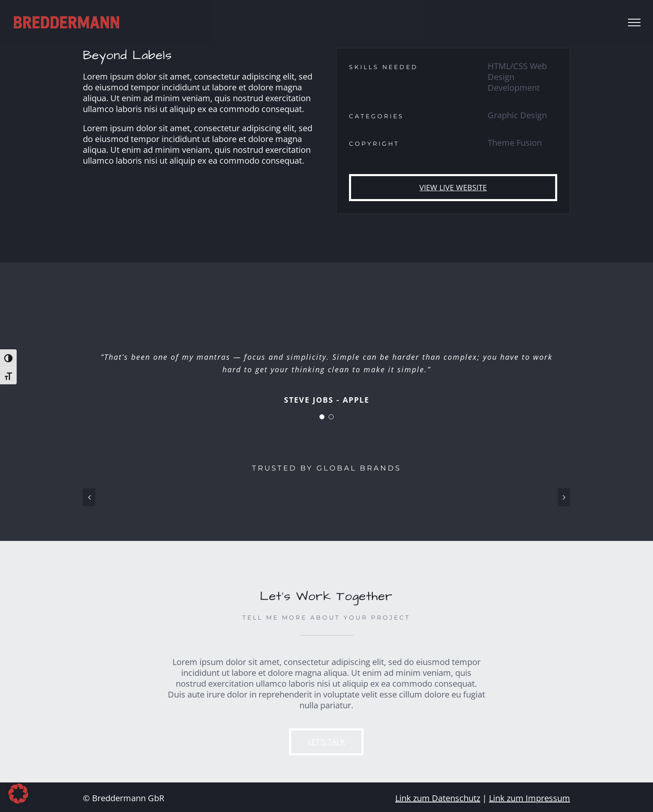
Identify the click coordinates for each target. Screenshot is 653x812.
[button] (18, 794)
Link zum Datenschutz (438, 798)
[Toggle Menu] (634, 22)
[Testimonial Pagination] (322, 417)
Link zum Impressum (530, 798)
